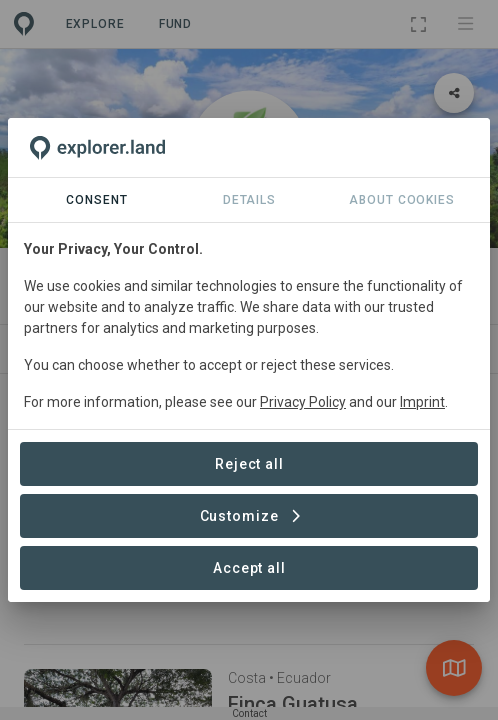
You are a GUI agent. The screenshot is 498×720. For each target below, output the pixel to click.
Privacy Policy (303, 402)
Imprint (422, 402)
